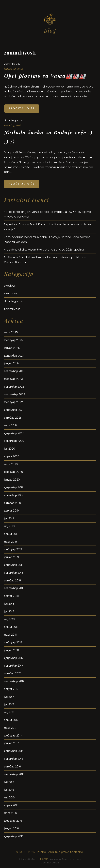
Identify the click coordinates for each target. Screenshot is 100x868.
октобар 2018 (13, 581)
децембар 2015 (14, 836)
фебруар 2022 (13, 402)
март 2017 (10, 728)
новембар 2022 (14, 387)
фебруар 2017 (13, 736)
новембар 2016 (14, 759)
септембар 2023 (15, 371)
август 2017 (11, 689)
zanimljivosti (20, 52)
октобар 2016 (13, 767)
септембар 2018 (14, 588)
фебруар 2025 (13, 340)
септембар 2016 (14, 774)
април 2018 (11, 627)
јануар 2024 (12, 363)
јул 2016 (9, 782)
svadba (9, 286)
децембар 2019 (14, 487)
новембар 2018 (14, 573)
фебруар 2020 (13, 472)
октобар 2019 (13, 503)
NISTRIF (44, 859)
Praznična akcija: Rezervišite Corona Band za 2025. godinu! (44, 250)
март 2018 (10, 635)
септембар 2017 (14, 681)
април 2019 (11, 534)
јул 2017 (9, 697)
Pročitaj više (22, 108)
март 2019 (10, 542)
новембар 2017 (14, 666)
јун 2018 (9, 611)
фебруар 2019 (13, 549)
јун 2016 (9, 790)
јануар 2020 (12, 480)
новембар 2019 (14, 495)
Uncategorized (14, 120)
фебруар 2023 (13, 379)
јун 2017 (9, 704)
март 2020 (11, 464)
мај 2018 (9, 619)
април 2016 (11, 805)
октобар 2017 (12, 673)
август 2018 (11, 596)
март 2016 (10, 813)
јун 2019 (9, 518)
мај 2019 (9, 526)
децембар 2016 (14, 751)
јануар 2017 (11, 743)
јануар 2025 (12, 348)
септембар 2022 (15, 394)
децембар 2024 (14, 356)
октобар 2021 (12, 418)
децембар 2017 (14, 658)
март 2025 (11, 332)
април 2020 (12, 456)
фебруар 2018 (13, 642)
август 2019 (11, 511)
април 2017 (11, 720)
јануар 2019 (11, 557)
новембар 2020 (14, 441)
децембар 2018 (14, 565)
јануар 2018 (11, 650)
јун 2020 (10, 449)
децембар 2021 (14, 410)
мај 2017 (9, 712)
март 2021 (10, 425)
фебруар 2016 (13, 821)
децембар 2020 (14, 433)
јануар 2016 (11, 828)
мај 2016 (9, 798)
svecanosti (12, 293)
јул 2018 (9, 604)
